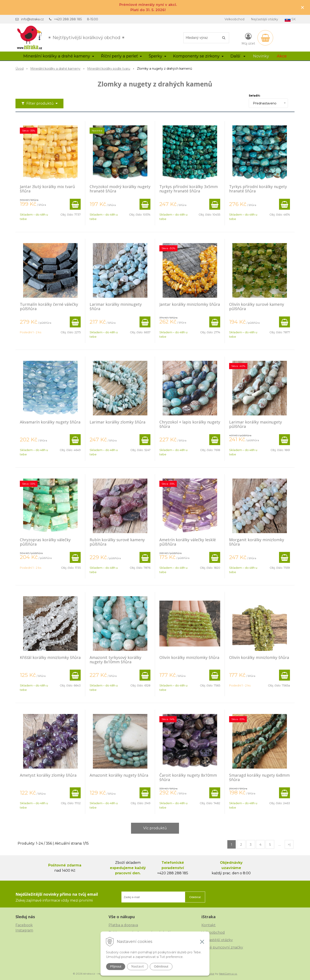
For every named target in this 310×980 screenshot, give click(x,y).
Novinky (261, 56)
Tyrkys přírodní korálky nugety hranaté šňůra (258, 189)
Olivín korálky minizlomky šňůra (189, 657)
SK (290, 20)
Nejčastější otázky (265, 19)
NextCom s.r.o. (228, 974)
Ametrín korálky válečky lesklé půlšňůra (188, 542)
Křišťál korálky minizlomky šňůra (50, 657)
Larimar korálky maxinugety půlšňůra (255, 424)
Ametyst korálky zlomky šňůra (48, 775)
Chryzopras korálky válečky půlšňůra (45, 542)
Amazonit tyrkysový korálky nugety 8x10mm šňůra (115, 660)
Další (238, 56)
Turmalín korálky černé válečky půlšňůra (49, 306)
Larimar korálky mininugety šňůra (116, 306)
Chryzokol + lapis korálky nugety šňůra (190, 424)
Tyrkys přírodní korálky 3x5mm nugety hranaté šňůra (189, 189)
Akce (282, 56)
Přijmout (116, 966)
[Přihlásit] (248, 39)
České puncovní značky (222, 947)
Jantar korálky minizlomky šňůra (190, 304)
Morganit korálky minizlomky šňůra (257, 542)
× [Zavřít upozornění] (303, 7)
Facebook (24, 925)
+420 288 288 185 (68, 19)
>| (289, 845)
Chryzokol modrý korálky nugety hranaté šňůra (120, 189)
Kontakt (209, 925)
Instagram (24, 930)
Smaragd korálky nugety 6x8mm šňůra (259, 777)
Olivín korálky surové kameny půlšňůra (257, 306)
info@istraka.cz (32, 19)
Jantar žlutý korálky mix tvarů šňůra (47, 189)
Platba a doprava (123, 925)
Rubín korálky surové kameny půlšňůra (117, 542)
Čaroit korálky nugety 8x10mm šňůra (188, 777)
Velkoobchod (234, 19)
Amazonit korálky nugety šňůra (119, 775)
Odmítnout (161, 966)
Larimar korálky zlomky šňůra (118, 422)
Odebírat (195, 897)
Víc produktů (155, 828)
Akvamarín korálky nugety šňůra (50, 422)
